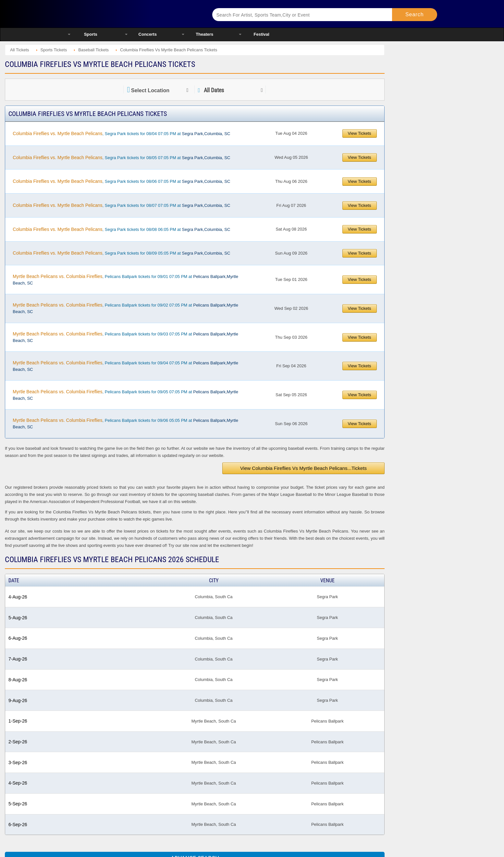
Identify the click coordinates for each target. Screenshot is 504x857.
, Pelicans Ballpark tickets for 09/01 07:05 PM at (125, 280)
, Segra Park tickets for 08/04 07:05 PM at (121, 133)
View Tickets (360, 133)
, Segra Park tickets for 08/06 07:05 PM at (121, 181)
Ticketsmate (132, 14)
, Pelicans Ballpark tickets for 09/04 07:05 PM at (125, 366)
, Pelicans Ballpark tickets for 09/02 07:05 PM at (125, 308)
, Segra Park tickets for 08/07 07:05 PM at (121, 205)
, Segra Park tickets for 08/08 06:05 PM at (121, 229)
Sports (91, 34)
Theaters (204, 34)
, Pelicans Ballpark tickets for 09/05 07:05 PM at (125, 395)
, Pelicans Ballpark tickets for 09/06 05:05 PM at (125, 423)
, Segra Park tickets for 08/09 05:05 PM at (121, 253)
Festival (262, 34)
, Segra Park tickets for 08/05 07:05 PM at (121, 158)
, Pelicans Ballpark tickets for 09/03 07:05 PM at (125, 337)
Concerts (148, 34)
